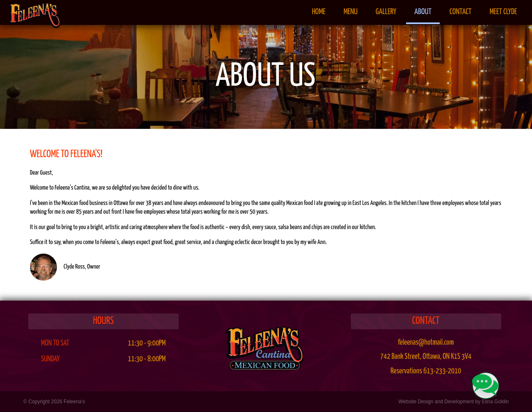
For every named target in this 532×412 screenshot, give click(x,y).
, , (426, 357)
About (423, 12)
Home (319, 12)
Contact (461, 12)
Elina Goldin (495, 402)
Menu (351, 12)
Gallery (386, 12)
